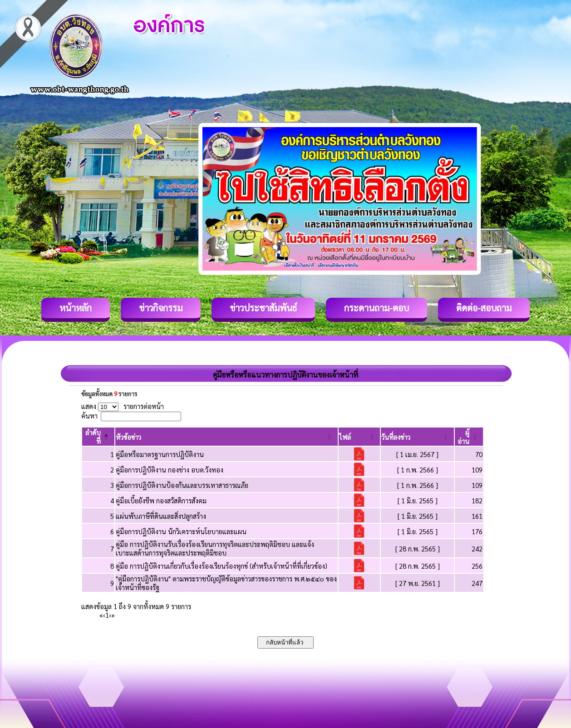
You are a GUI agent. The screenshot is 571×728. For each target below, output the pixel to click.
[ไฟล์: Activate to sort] (359, 437)
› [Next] (110, 615)
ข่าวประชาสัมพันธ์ (263, 308)
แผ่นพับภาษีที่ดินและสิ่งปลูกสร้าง (161, 516)
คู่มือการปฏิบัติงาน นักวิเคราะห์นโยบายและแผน (181, 531)
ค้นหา (89, 416)
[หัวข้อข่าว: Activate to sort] (226, 437)
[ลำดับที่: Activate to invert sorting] (98, 437)
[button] (128, 437)
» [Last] (113, 615)
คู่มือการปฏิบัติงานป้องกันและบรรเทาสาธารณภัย (182, 485)
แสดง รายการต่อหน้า (123, 406)
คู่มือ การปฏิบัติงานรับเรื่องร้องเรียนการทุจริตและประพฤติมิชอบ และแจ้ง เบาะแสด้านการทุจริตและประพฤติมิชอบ (215, 548)
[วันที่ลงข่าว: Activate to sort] (417, 437)
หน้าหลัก (76, 308)
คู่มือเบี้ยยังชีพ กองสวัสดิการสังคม (161, 500)
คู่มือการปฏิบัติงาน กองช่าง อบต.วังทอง (170, 470)
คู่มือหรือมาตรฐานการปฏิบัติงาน (160, 454)
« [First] (101, 615)
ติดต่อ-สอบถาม (484, 308)
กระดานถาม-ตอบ (377, 308)
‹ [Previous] (104, 615)
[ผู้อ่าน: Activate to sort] (469, 437)
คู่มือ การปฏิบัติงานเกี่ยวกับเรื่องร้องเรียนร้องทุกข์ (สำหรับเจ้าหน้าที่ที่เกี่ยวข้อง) (222, 566)
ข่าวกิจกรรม (161, 308)
